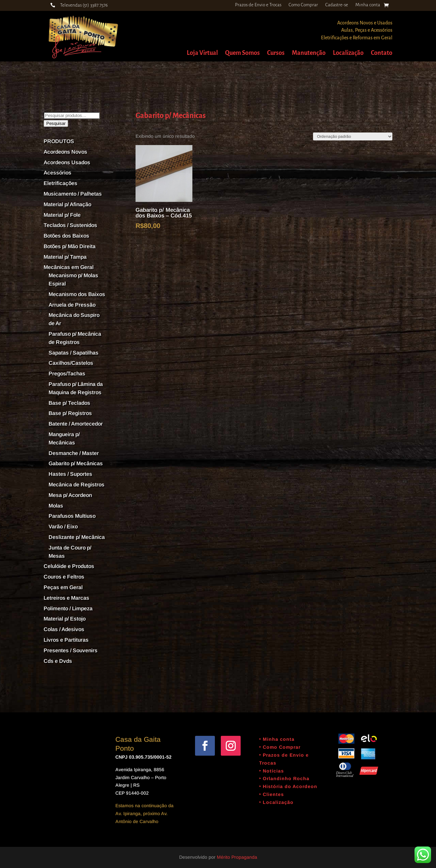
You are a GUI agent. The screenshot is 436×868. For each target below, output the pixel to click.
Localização (348, 53)
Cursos (276, 53)
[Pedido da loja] (353, 136)
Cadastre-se (337, 5)
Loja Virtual (202, 53)
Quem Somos (242, 53)
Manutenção (309, 53)
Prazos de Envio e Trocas (258, 5)
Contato (382, 53)
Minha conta (368, 5)
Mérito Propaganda (237, 857)
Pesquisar (56, 123)
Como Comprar (303, 5)
